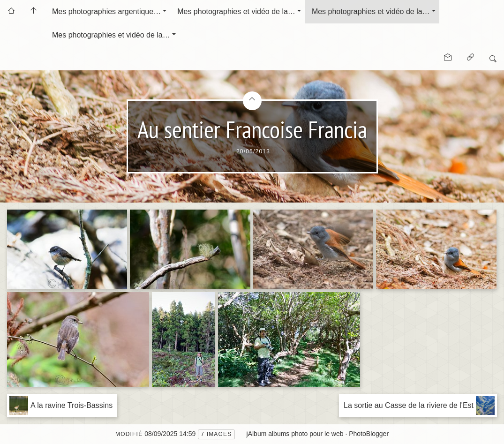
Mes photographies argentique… (106, 11)
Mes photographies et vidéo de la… (236, 11)
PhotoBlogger (369, 434)
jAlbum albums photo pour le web (295, 434)
